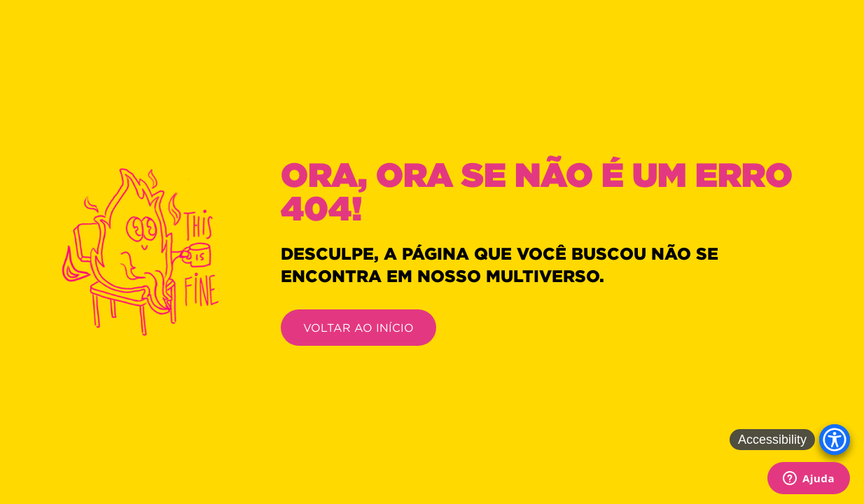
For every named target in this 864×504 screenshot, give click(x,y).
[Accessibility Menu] (835, 440)
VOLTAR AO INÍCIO (358, 328)
